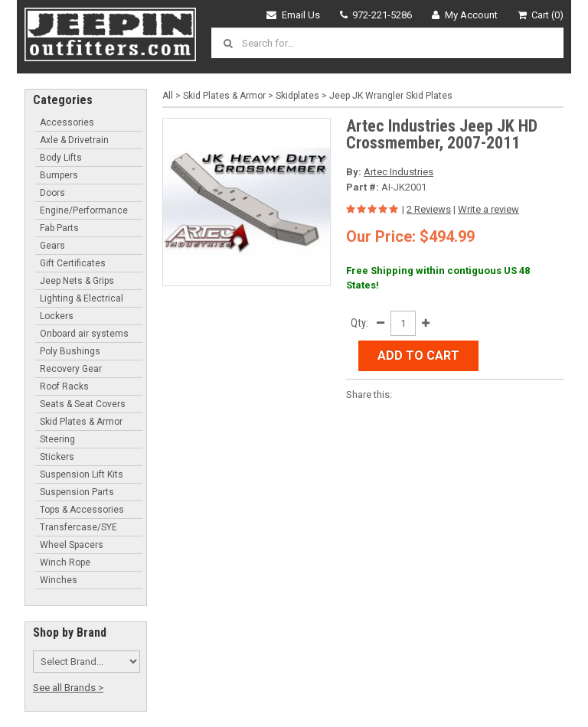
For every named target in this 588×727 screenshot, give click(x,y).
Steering (57, 439)
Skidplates (297, 96)
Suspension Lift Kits (82, 474)
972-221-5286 (376, 15)
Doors (52, 193)
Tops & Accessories (82, 510)
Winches (59, 580)
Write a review (488, 209)
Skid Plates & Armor (81, 422)
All (168, 96)
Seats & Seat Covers (83, 404)
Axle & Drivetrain (74, 140)
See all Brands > (68, 688)
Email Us (293, 15)
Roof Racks (64, 386)
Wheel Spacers (72, 545)
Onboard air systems (84, 334)
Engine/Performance (84, 210)
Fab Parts (59, 228)
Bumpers (59, 175)
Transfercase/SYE (78, 527)
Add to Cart (418, 355)
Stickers (57, 457)
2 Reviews (429, 209)
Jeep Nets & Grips (77, 281)
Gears (52, 246)
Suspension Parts (77, 492)
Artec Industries (399, 172)
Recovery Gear (71, 369)
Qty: (359, 323)
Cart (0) (541, 15)
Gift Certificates (73, 263)
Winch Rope (65, 562)
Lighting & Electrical (82, 298)
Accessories (67, 122)
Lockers (57, 316)
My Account (465, 15)
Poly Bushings (70, 351)
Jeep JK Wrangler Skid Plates (391, 96)
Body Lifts (61, 158)
